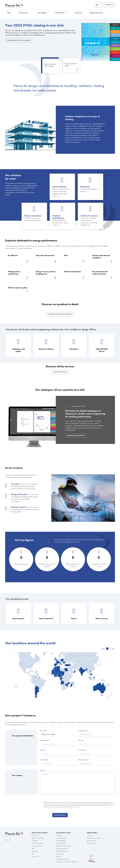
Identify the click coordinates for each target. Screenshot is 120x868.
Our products (60, 13)
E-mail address (44, 760)
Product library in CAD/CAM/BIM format (67, 862)
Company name (83, 731)
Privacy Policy (35, 857)
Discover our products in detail (60, 314)
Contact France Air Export (94, 838)
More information (60, 372)
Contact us (109, 5)
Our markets (42, 13)
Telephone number (83, 760)
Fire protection (60, 854)
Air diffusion (59, 835)
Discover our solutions (75, 436)
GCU (33, 854)
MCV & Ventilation (61, 841)
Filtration (58, 857)
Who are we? (23, 13)
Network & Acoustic (61, 838)
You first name (82, 750)
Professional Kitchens (62, 851)
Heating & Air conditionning (63, 846)
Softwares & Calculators (62, 859)
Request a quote (91, 843)
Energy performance (37, 846)
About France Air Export (38, 838)
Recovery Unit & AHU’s (62, 849)
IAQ (33, 849)
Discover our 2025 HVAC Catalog (19, 40)
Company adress (44, 740)
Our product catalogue (38, 843)
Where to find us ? (92, 841)
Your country (43, 731)
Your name (43, 750)
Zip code (81, 740)
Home (9, 13)
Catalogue (78, 13)
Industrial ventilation (61, 843)
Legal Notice (35, 851)
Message (42, 770)
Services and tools (96, 13)
